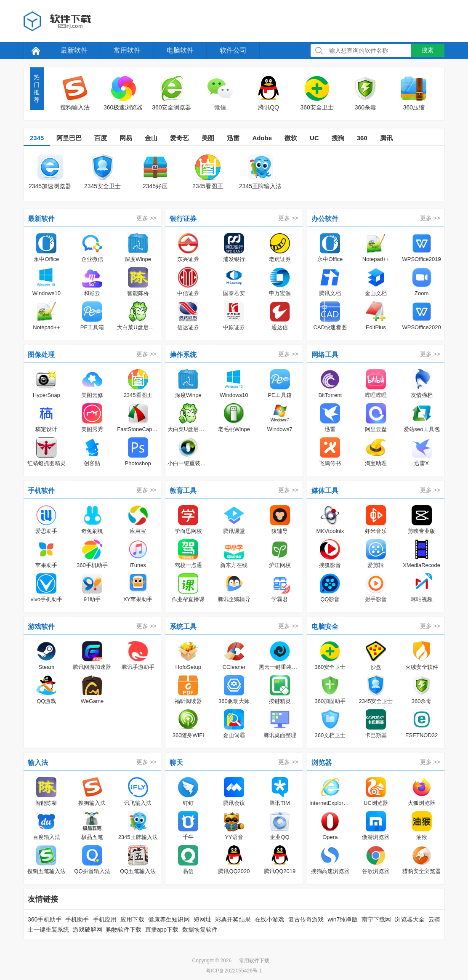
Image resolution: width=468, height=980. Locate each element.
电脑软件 (180, 50)
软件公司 (233, 50)
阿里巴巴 (69, 138)
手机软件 (41, 491)
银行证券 (183, 219)
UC (314, 138)
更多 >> (146, 218)
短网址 (202, 919)
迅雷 (233, 138)
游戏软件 (41, 627)
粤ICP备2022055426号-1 (234, 971)
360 (362, 138)
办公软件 (325, 219)
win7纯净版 (342, 919)
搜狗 (338, 138)
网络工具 (325, 355)
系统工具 (183, 627)
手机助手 (77, 919)
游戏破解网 (88, 929)
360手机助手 (45, 919)
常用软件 (127, 50)
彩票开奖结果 (233, 919)
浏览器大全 (410, 919)
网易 (126, 138)
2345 (37, 138)
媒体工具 (325, 491)
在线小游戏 (270, 919)
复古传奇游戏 (306, 919)
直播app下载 (162, 929)
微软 (291, 138)
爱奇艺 (179, 138)
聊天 (176, 763)
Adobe (262, 138)
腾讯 (386, 138)
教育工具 (183, 491)
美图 (208, 138)
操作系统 (183, 355)
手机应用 (105, 919)
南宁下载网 (376, 919)
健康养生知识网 (169, 919)
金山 (151, 138)
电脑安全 (325, 627)
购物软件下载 (124, 929)
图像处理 (41, 355)
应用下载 (132, 919)
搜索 (428, 50)
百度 (101, 138)
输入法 (38, 763)
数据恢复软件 (200, 929)
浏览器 (322, 763)
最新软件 (74, 50)
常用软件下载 (254, 961)
